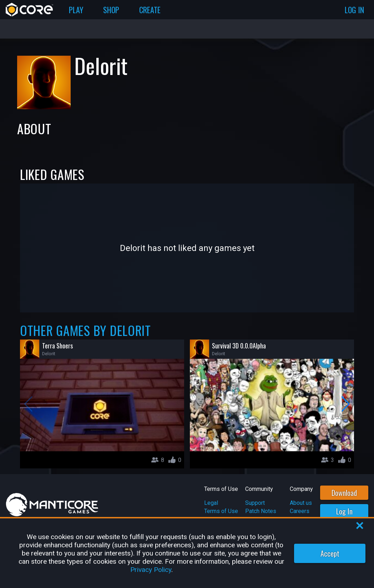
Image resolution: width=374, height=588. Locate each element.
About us (301, 503)
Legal (211, 503)
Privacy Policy (151, 570)
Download (344, 493)
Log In (344, 511)
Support (255, 503)
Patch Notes (261, 511)
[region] (187, 553)
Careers (300, 511)
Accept (330, 553)
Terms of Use (221, 511)
